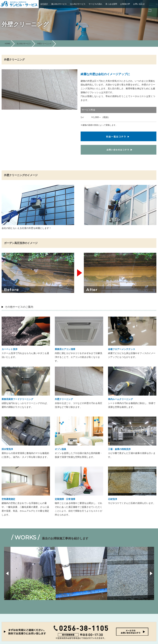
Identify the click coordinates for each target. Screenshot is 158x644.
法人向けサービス (78, 4)
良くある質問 (111, 4)
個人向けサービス (59, 4)
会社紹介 (44, 4)
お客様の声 (125, 4)
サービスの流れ (95, 4)
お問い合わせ (139, 4)
